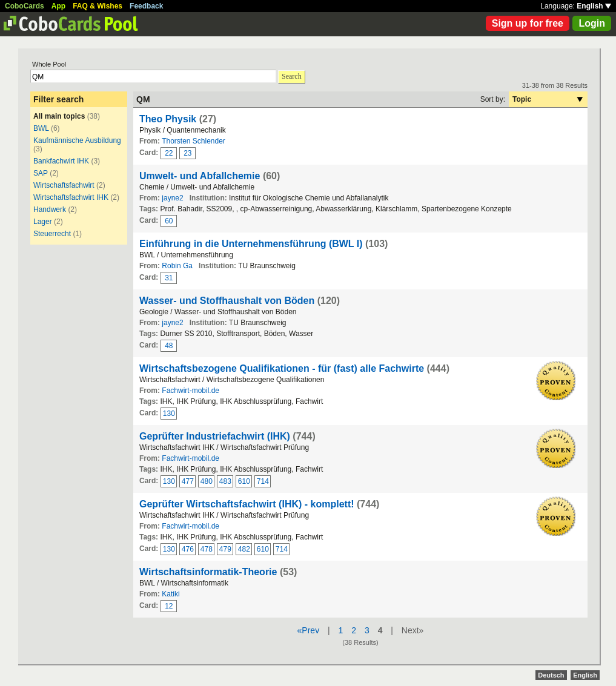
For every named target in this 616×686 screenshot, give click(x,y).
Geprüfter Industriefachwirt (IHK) (215, 436)
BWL (41, 128)
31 (169, 278)
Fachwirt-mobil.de (190, 391)
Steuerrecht (52, 234)
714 (263, 481)
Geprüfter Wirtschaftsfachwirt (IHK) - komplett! (247, 504)
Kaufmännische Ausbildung (77, 140)
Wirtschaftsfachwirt (64, 185)
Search (292, 76)
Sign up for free (528, 23)
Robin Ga (177, 266)
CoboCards (25, 6)
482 (244, 549)
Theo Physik (168, 119)
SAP (41, 173)
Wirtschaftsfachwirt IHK (71, 197)
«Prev (309, 630)
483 (225, 481)
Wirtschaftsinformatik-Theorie (208, 572)
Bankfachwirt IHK (61, 161)
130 (169, 414)
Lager (43, 222)
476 (188, 549)
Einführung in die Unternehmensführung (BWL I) (251, 244)
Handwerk (50, 209)
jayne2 (172, 198)
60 (169, 221)
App (58, 6)
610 (244, 481)
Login (592, 23)
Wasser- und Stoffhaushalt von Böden (227, 301)
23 (187, 153)
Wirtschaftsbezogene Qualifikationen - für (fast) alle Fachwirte (282, 368)
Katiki (171, 594)
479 (225, 549)
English (594, 6)
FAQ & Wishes (98, 6)
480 (207, 481)
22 (169, 153)
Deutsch (551, 675)
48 (169, 346)
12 (169, 606)
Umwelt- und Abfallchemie (200, 176)
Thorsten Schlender (194, 141)
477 (188, 481)
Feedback (146, 6)
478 (207, 549)
